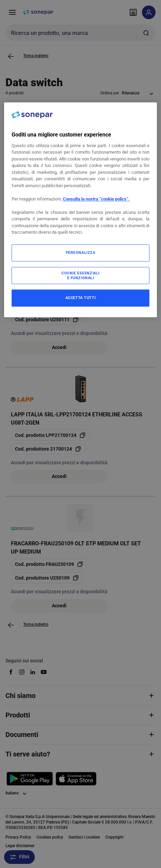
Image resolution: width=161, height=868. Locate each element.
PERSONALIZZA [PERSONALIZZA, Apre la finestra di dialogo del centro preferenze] (81, 252)
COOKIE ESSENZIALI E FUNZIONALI (80, 275)
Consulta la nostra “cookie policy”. (96, 199)
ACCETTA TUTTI (80, 298)
